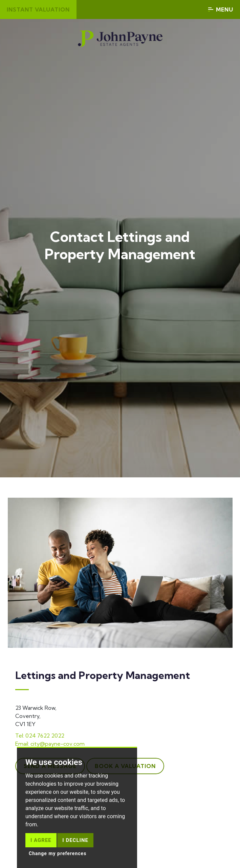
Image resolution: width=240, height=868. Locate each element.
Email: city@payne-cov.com (50, 744)
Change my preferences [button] (58, 853)
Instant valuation (38, 9)
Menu (221, 9)
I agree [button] (41, 840)
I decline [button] (75, 840)
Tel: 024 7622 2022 (40, 736)
